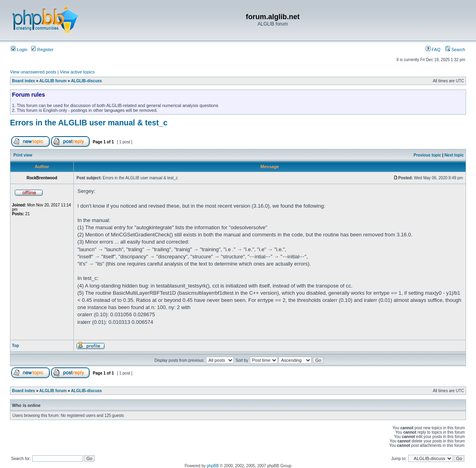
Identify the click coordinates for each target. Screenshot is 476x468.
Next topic (454, 155)
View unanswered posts (33, 72)
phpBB (213, 466)
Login (19, 50)
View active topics (77, 72)
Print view (23, 155)
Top (16, 346)
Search (455, 50)
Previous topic (428, 155)
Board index (24, 81)
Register (42, 50)
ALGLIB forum (53, 81)
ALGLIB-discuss (87, 81)
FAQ (433, 50)
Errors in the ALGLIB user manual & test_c (89, 123)
